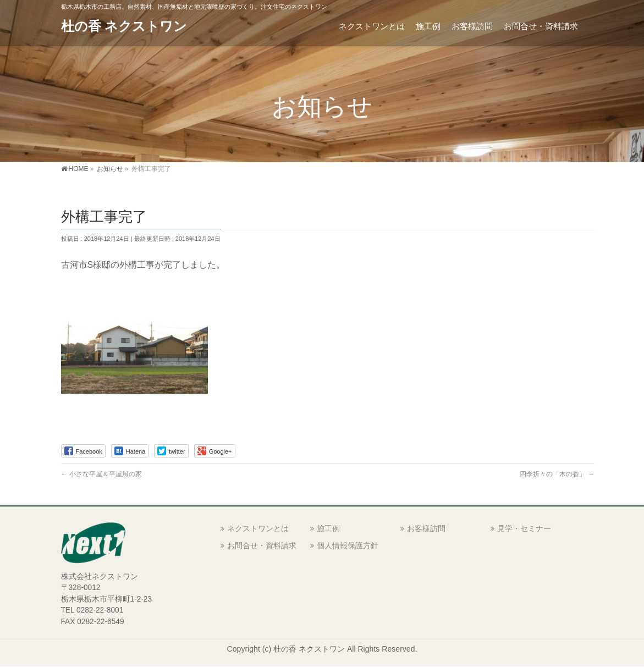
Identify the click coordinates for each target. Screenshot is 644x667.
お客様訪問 (426, 528)
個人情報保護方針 (348, 545)
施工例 (328, 528)
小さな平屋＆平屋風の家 (101, 474)
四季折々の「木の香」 (557, 474)
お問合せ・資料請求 (262, 545)
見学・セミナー (524, 528)
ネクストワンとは (258, 528)
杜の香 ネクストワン (124, 26)
